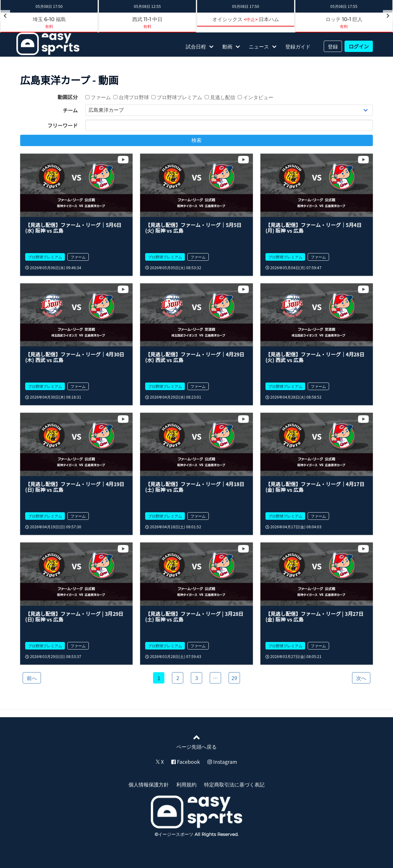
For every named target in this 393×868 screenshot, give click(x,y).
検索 (196, 140)
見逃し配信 (220, 97)
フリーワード (63, 125)
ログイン (359, 46)
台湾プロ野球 (131, 97)
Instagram (222, 762)
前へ (32, 678)
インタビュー (256, 97)
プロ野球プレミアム (177, 97)
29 (234, 678)
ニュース (259, 46)
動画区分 (68, 97)
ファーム (98, 97)
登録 (333, 46)
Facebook (186, 762)
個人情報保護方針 (149, 784)
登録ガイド (298, 46)
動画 (227, 46)
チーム (70, 110)
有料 (49, 26)
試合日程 (196, 46)
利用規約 (186, 784)
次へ (361, 678)
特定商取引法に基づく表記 (234, 784)
